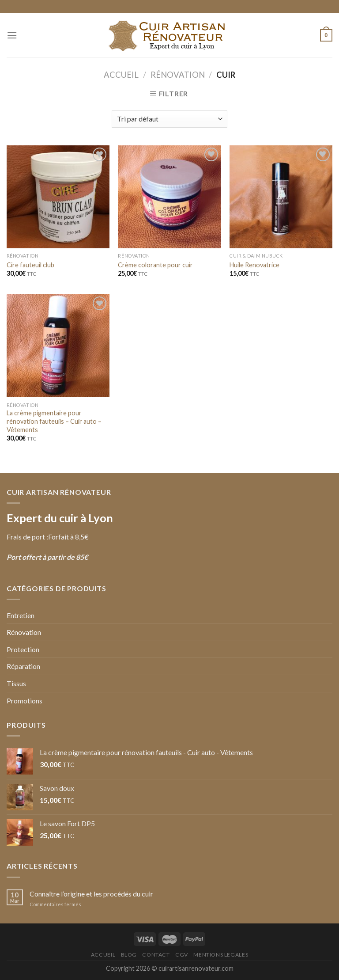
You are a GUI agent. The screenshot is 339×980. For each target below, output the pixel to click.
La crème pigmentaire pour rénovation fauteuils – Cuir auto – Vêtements (54, 421)
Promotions (24, 701)
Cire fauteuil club (30, 265)
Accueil (121, 75)
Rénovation (178, 75)
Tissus (16, 683)
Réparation (23, 666)
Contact (156, 955)
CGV (182, 955)
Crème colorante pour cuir (155, 265)
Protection (23, 649)
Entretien (21, 615)
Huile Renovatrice (254, 265)
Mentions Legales (221, 955)
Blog (129, 955)
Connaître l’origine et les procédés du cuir (91, 894)
